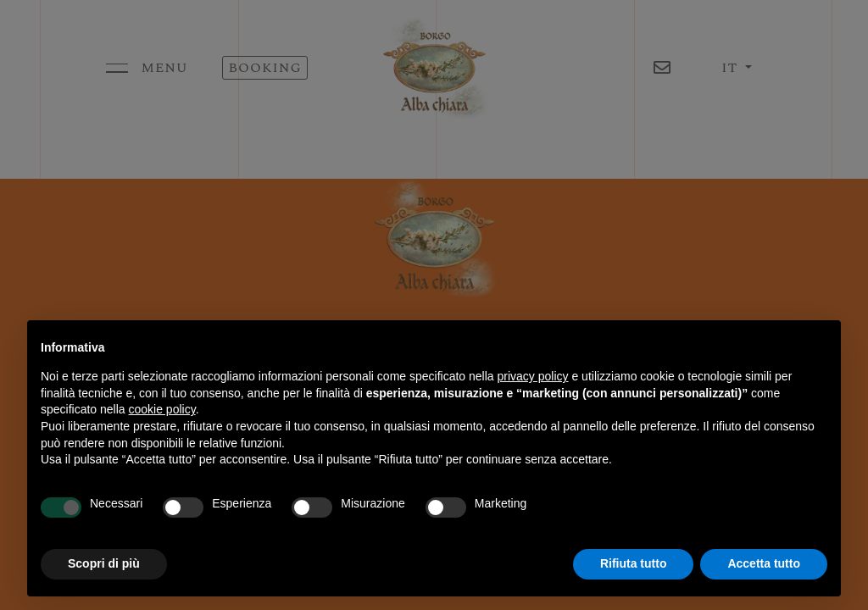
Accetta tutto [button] (764, 563)
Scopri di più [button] (104, 563)
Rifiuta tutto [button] (634, 563)
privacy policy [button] (533, 376)
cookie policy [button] (162, 409)
